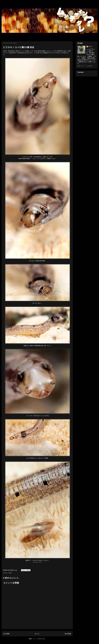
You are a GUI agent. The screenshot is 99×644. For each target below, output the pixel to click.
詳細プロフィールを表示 (85, 66)
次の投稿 (6, 634)
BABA (90, 47)
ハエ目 (10, 573)
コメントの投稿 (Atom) (39, 639)
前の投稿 (68, 634)
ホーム (37, 634)
